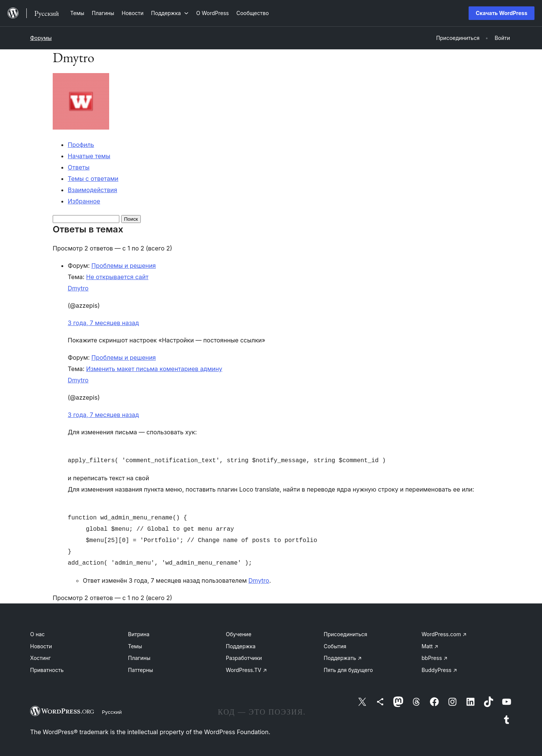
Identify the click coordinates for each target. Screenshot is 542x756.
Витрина (139, 634)
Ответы (79, 167)
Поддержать (343, 658)
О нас (37, 634)
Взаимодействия (92, 190)
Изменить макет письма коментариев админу (154, 369)
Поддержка (241, 646)
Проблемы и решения (124, 266)
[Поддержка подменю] (170, 13)
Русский (112, 712)
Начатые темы (89, 156)
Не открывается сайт (117, 277)
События (335, 646)
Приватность (47, 670)
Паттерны (141, 670)
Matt (430, 646)
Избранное (84, 201)
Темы (135, 646)
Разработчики (244, 658)
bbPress (435, 658)
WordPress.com (444, 634)
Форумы (41, 38)
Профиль (81, 145)
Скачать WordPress (502, 13)
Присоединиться (346, 634)
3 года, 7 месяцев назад (103, 323)
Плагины (139, 658)
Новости (41, 646)
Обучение (239, 634)
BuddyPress (439, 670)
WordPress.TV (246, 670)
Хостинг (40, 658)
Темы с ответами (93, 179)
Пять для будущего (348, 670)
